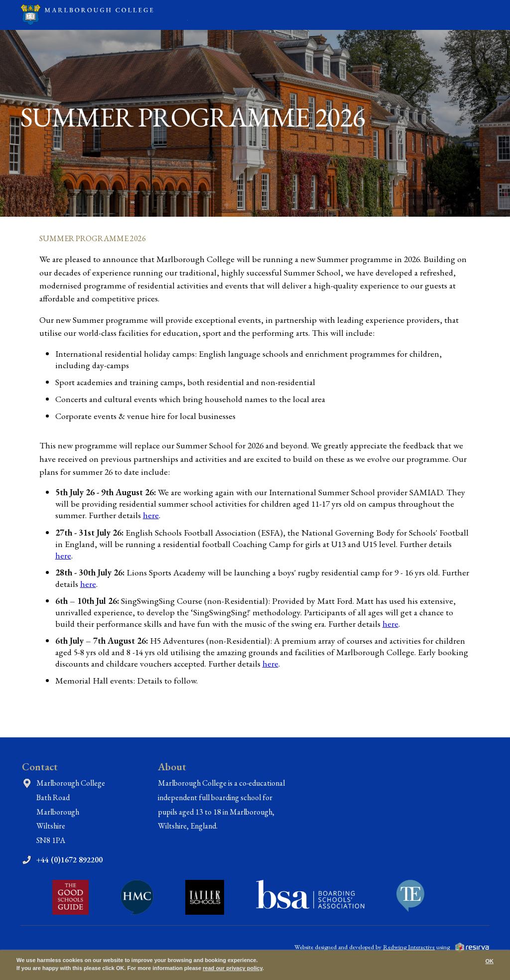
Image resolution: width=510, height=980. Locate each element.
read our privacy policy (233, 968)
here (151, 515)
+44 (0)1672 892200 (69, 860)
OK (490, 961)
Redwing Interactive (409, 947)
